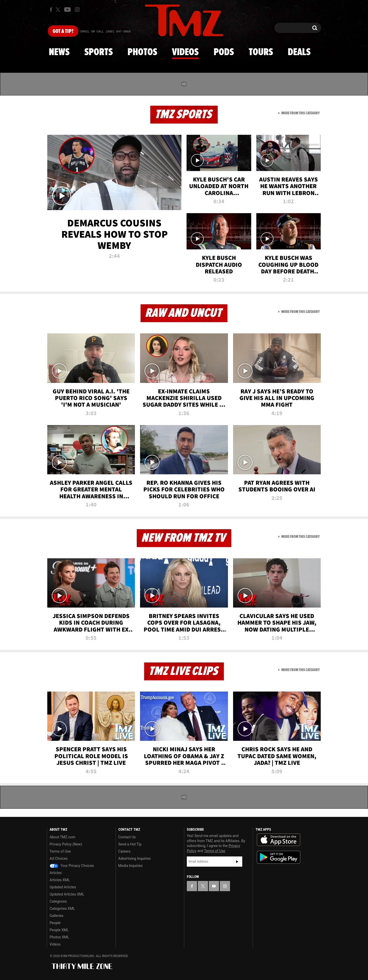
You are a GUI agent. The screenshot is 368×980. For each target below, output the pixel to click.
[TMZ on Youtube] (67, 9)
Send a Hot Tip (130, 844)
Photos (142, 52)
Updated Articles (63, 887)
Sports (99, 52)
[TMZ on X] (59, 10)
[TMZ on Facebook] (51, 10)
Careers (124, 851)
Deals (299, 52)
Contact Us (127, 837)
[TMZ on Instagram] (77, 9)
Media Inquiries (130, 866)
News (59, 52)
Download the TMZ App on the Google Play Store (279, 857)
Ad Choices (59, 858)
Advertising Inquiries (135, 858)
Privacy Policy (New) (66, 844)
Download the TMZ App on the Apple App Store (279, 840)
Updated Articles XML (67, 894)
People (55, 923)
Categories (58, 901)
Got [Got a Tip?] (63, 31)
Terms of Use (60, 851)
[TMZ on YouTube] (214, 886)
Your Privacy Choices (72, 866)
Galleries (56, 916)
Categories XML (62, 909)
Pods (224, 52)
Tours (261, 52)
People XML (59, 930)
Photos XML (59, 937)
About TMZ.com (62, 837)
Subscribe (237, 862)
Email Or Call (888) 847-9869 (106, 32)
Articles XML (60, 880)
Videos (185, 52)
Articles (56, 873)
